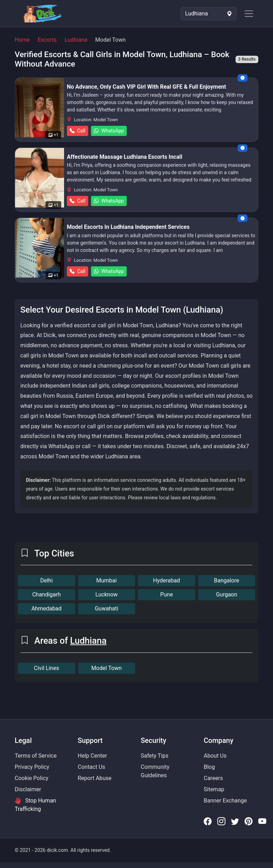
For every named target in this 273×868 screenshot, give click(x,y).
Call (78, 131)
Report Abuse (94, 778)
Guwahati (107, 609)
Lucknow (106, 594)
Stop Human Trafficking (35, 805)
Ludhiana (76, 40)
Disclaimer (28, 789)
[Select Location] (209, 14)
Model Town (107, 668)
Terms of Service (36, 756)
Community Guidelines (155, 771)
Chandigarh (47, 594)
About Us (215, 756)
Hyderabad (166, 580)
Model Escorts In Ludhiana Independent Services (128, 227)
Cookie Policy (31, 778)
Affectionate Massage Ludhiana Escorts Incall (125, 157)
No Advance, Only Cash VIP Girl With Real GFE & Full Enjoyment (146, 87)
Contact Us (92, 767)
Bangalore (226, 580)
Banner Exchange (225, 801)
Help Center (92, 756)
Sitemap (214, 789)
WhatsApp (109, 131)
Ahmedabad (47, 609)
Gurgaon (227, 594)
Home (22, 40)
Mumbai (106, 580)
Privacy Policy (32, 767)
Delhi (47, 580)
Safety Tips (155, 756)
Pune (167, 594)
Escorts (47, 40)
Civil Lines (47, 668)
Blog (209, 767)
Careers (213, 778)
